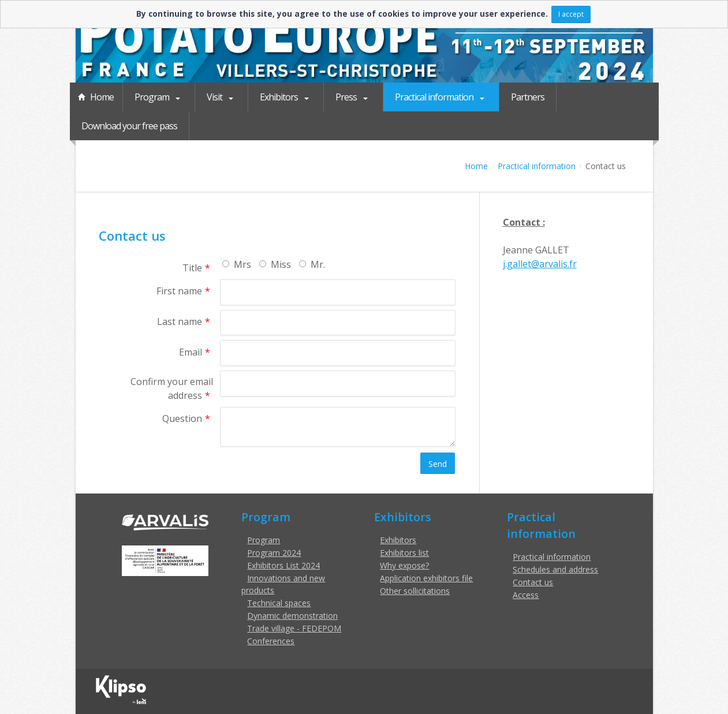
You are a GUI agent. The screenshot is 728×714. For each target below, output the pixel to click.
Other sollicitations (415, 591)
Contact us (533, 582)
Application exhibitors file (426, 578)
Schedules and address (555, 569)
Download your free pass (129, 126)
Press (338, 97)
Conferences (271, 641)
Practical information (423, 97)
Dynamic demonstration (292, 616)
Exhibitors (274, 97)
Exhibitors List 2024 (283, 565)
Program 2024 (274, 553)
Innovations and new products (283, 584)
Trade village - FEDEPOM (294, 628)
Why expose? (404, 565)
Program (153, 97)
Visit (212, 97)
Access (526, 595)
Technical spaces (279, 603)
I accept (571, 14)
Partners (513, 97)
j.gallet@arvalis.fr (540, 264)
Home (102, 97)
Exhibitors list (404, 553)
